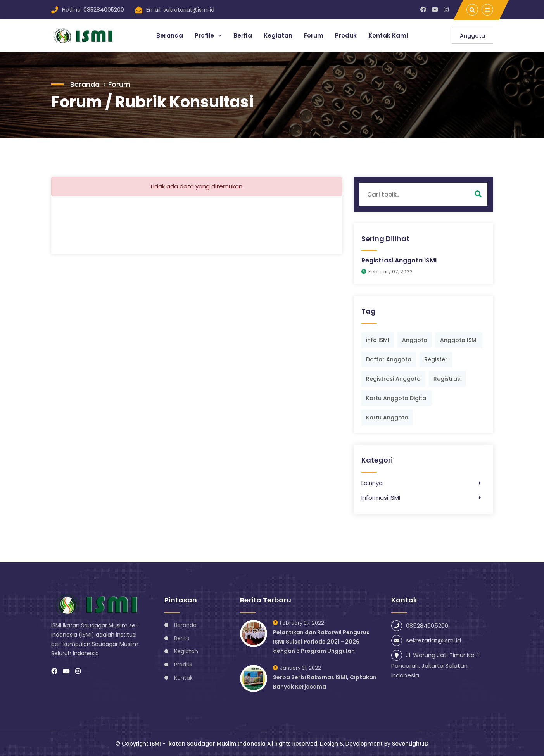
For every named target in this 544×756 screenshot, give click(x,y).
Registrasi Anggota (393, 379)
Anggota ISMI (459, 340)
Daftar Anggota (389, 359)
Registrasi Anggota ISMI (399, 260)
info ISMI (378, 340)
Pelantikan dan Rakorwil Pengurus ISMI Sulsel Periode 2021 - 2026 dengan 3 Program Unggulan (321, 642)
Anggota (472, 36)
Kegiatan (278, 35)
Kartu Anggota (387, 418)
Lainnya (372, 483)
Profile (205, 35)
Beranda (170, 35)
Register (436, 359)
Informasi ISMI (381, 498)
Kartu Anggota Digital (397, 398)
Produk (346, 35)
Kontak (183, 678)
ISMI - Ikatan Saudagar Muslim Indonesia (208, 744)
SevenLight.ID (410, 744)
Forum (314, 35)
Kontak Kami (388, 35)
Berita (243, 35)
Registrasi (447, 379)
